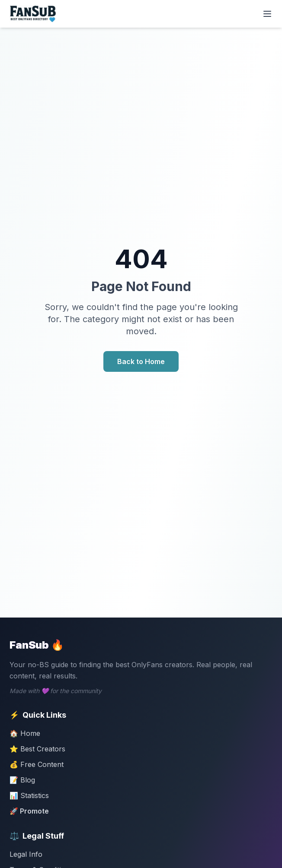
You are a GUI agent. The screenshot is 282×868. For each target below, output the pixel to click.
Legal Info (26, 854)
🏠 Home (25, 733)
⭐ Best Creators (37, 749)
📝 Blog (22, 780)
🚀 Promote (29, 811)
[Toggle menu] (267, 14)
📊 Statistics (29, 795)
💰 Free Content (37, 764)
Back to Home (141, 361)
